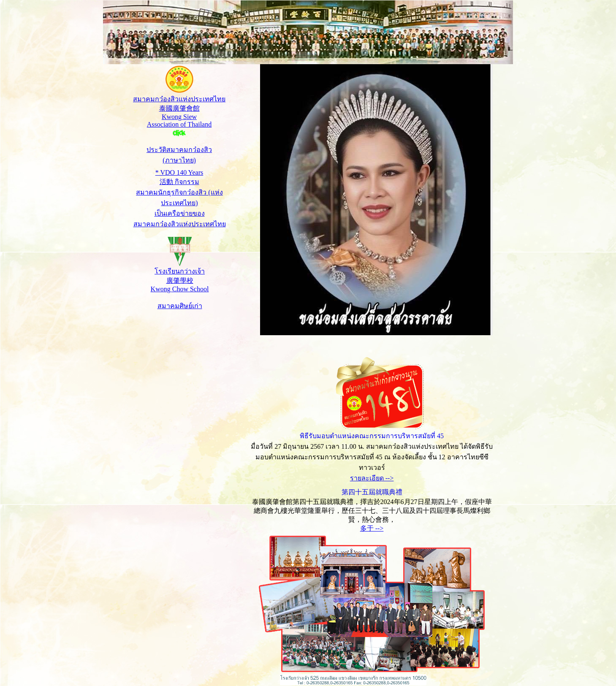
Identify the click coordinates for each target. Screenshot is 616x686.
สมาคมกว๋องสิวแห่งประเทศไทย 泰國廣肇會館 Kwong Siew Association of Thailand (179, 116)
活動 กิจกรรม (179, 182)
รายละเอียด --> (372, 478)
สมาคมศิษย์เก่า (180, 306)
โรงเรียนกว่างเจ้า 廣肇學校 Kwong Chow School (180, 280)
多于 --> (372, 528)
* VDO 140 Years (179, 172)
